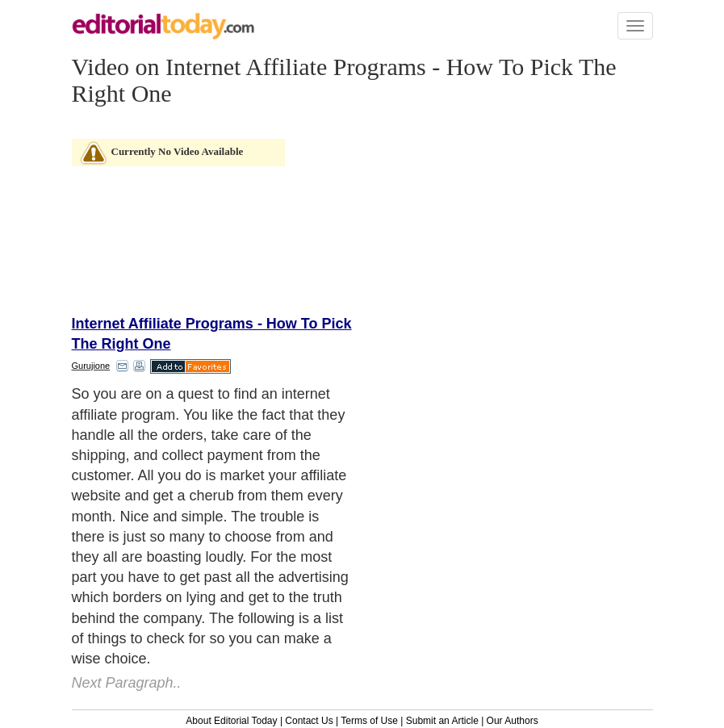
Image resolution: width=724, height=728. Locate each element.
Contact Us (309, 721)
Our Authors (513, 721)
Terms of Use (369, 721)
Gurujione (91, 366)
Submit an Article (442, 721)
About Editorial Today (231, 721)
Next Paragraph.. (127, 683)
